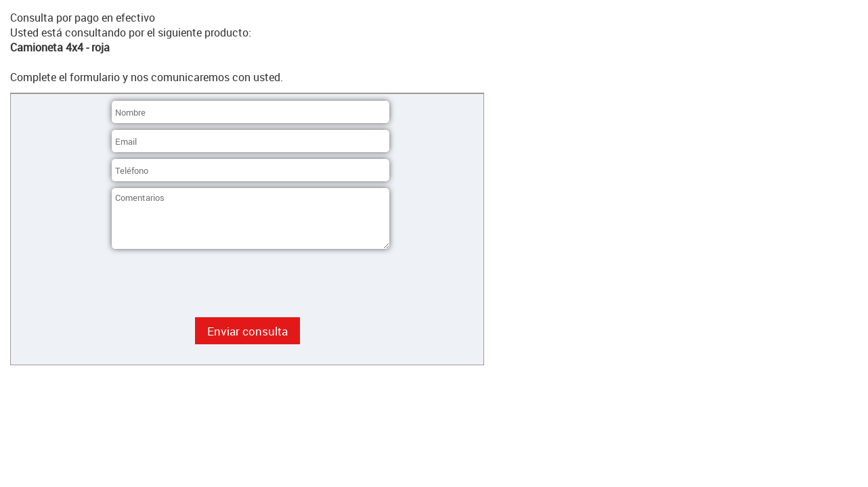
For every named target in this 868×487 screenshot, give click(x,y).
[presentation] (215, 284)
